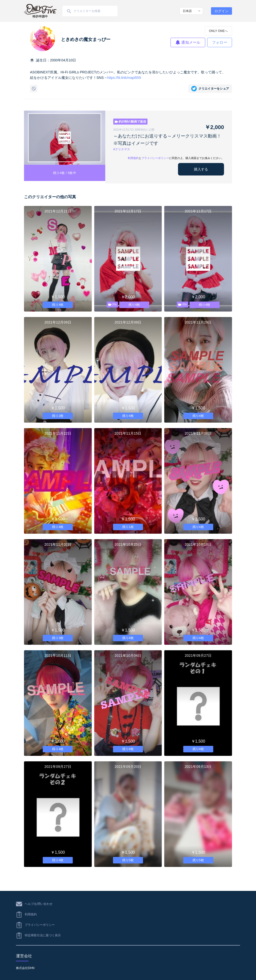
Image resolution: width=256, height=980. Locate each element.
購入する (201, 169)
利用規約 (133, 158)
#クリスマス (122, 149)
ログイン (221, 11)
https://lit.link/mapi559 (124, 78)
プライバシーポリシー (155, 158)
